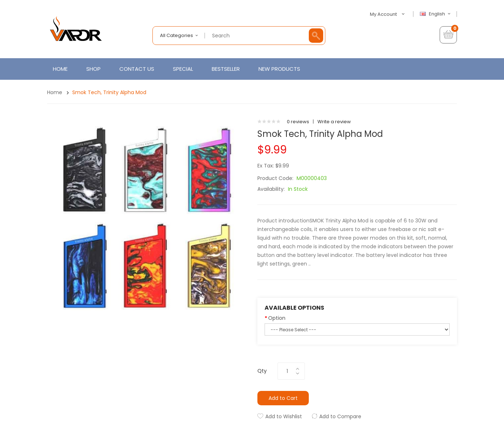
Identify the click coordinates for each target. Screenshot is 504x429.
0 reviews (298, 122)
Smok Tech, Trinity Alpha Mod (109, 92)
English (436, 14)
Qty (262, 371)
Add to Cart (283, 398)
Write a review (334, 122)
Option (277, 318)
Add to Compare (340, 416)
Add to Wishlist (284, 416)
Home (55, 92)
